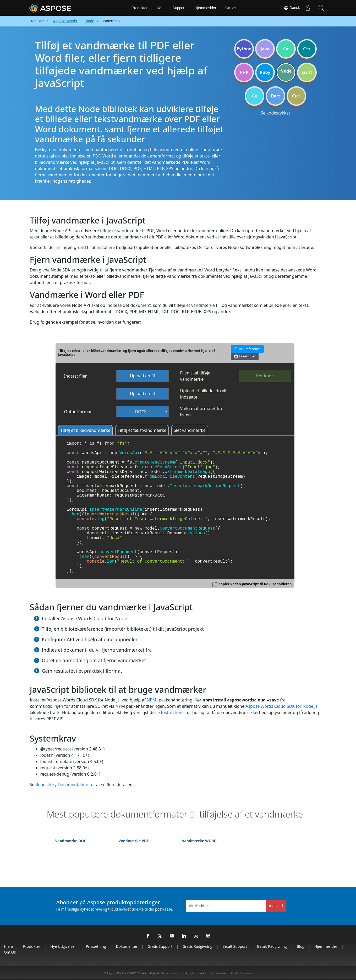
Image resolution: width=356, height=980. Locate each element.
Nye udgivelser (63, 946)
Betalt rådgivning (272, 946)
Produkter (139, 8)
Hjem (9, 946)
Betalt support (235, 946)
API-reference (246, 348)
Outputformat (78, 412)
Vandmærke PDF (134, 841)
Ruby (265, 72)
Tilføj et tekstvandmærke (142, 430)
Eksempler (245, 356)
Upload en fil (142, 376)
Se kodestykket (275, 113)
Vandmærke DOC (71, 841)
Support (179, 8)
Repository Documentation (62, 785)
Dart (275, 96)
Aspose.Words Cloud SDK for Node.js (281, 706)
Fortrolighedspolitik (194, 973)
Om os (231, 8)
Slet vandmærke (190, 430)
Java (265, 49)
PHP (244, 72)
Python (244, 49)
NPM (151, 700)
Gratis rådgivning (198, 946)
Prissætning (96, 946)
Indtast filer (76, 376)
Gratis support (160, 946)
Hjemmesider (205, 8)
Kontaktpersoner (242, 973)
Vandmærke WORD (199, 841)
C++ (307, 49)
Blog (301, 946)
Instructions (173, 712)
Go (255, 96)
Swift (307, 72)
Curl (296, 96)
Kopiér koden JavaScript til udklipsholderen (255, 584)
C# (286, 49)
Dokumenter (127, 946)
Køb (160, 8)
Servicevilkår (218, 973)
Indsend (276, 906)
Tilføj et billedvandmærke (85, 430)
